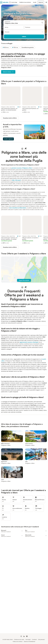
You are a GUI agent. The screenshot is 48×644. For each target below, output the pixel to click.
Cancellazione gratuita (28, 47)
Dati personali (41, 639)
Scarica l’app (13, 2)
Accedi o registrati (8, 139)
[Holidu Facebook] (27, 636)
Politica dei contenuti (18, 641)
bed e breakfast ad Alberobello (18, 208)
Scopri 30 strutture (24, 280)
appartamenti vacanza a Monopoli (29, 342)
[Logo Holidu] (4, 2)
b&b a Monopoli (16, 180)
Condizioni (34, 639)
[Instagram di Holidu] (21, 636)
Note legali (28, 639)
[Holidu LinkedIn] (24, 636)
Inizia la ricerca (8, 72)
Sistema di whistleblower (30, 641)
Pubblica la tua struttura (25, 2)
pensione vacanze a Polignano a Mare (22, 168)
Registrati (41, 2)
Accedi (35, 2)
